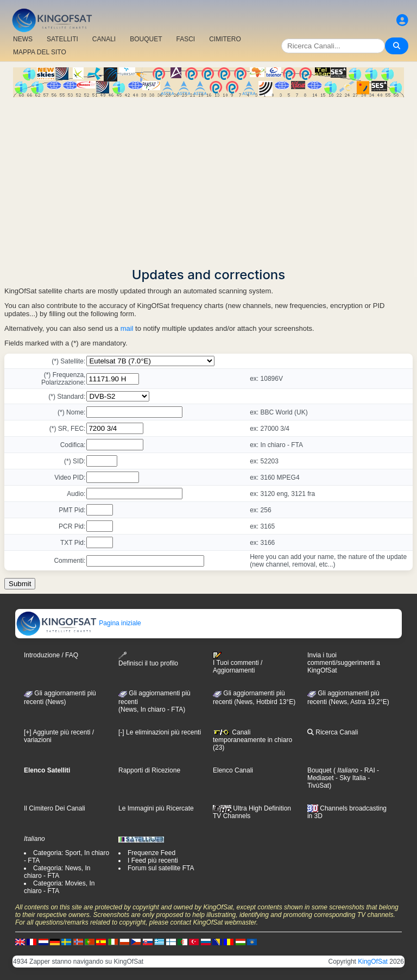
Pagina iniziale (78, 623)
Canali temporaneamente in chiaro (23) (252, 740)
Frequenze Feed (151, 853)
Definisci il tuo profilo (148, 659)
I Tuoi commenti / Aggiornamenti (238, 663)
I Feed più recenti (153, 860)
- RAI (367, 770)
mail (127, 328)
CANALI (104, 39)
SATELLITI (62, 39)
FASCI (186, 39)
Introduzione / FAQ (51, 655)
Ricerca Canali (333, 732)
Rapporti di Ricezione (149, 770)
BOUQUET (146, 39)
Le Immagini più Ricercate (156, 808)
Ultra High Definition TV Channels (252, 812)
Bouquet (320, 770)
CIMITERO (225, 39)
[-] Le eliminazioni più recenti (160, 732)
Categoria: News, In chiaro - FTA (57, 872)
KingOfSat (373, 962)
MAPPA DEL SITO (40, 52)
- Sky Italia (350, 778)
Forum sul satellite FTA (161, 868)
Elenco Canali (233, 770)
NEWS (23, 39)
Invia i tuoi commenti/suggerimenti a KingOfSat (344, 663)
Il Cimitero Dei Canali (55, 808)
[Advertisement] (208, 179)
